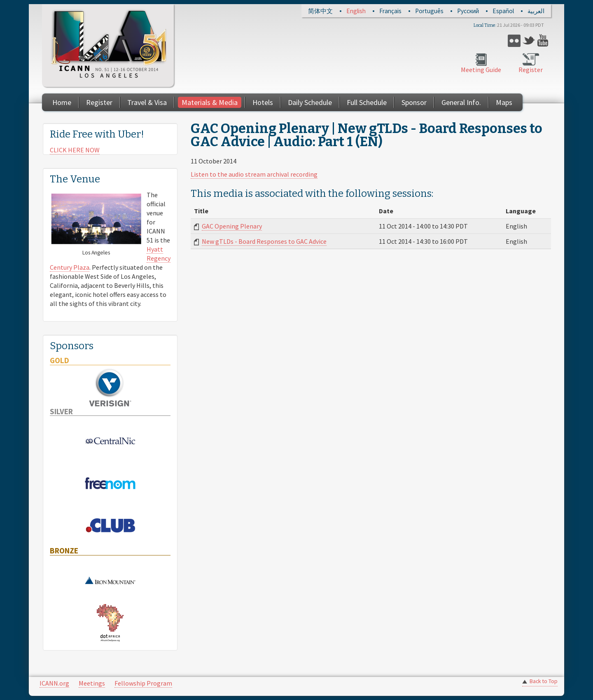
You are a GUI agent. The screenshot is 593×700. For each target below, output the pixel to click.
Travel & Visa (147, 102)
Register (531, 70)
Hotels (263, 102)
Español (503, 11)
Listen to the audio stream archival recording (254, 174)
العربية (536, 11)
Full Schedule (367, 102)
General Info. (461, 102)
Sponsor (414, 102)
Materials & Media (210, 102)
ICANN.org (54, 683)
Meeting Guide (481, 70)
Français (390, 11)
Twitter (529, 41)
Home (62, 102)
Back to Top (544, 681)
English (356, 11)
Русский (468, 11)
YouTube (544, 41)
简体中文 (320, 11)
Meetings (92, 683)
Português (429, 11)
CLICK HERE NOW (75, 150)
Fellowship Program (143, 683)
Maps (504, 102)
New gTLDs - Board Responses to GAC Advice (264, 241)
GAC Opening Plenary (232, 226)
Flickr (514, 41)
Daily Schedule (310, 102)
